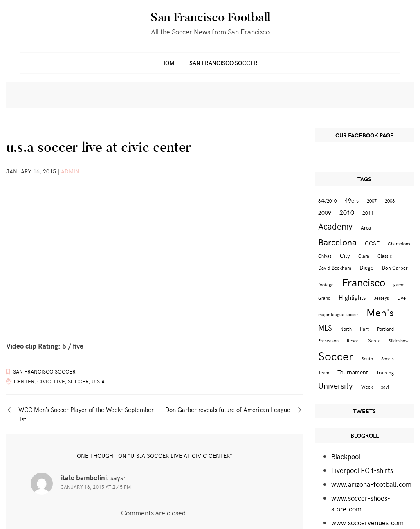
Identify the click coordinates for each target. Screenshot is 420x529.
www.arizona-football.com (371, 484)
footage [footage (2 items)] (326, 285)
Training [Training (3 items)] (385, 372)
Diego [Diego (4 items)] (367, 267)
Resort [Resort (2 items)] (353, 341)
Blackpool (346, 456)
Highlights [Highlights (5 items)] (352, 297)
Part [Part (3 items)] (364, 328)
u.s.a (98, 381)
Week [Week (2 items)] (367, 387)
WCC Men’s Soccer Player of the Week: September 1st (86, 414)
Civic (44, 381)
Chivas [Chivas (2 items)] (325, 256)
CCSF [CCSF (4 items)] (372, 243)
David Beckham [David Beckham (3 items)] (335, 267)
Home (170, 63)
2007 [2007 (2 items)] (372, 201)
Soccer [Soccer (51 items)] (336, 356)
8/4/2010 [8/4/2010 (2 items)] (327, 201)
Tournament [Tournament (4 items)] (353, 372)
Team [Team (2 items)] (324, 373)
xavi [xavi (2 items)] (385, 387)
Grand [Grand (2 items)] (324, 298)
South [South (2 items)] (367, 359)
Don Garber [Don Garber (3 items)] (395, 267)
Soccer (78, 381)
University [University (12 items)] (336, 385)
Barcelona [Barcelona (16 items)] (337, 242)
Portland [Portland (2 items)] (385, 329)
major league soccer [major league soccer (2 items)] (338, 314)
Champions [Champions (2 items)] (399, 244)
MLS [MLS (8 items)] (325, 328)
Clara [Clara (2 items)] (364, 256)
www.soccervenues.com (367, 522)
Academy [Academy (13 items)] (335, 226)
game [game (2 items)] (399, 285)
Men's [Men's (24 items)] (380, 312)
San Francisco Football (210, 17)
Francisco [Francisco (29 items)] (364, 282)
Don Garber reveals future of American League (228, 410)
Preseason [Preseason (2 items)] (328, 341)
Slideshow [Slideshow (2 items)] (399, 341)
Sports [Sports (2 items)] (387, 359)
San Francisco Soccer (223, 63)
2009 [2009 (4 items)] (325, 213)
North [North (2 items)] (346, 329)
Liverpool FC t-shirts (362, 470)
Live (60, 381)
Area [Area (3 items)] (366, 227)
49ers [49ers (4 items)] (352, 200)
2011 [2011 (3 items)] (368, 213)
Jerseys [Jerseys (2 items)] (381, 298)
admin (70, 171)
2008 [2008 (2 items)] (390, 201)
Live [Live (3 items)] (401, 298)
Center (24, 381)
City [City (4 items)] (345, 255)
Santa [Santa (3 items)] (374, 340)
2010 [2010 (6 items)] (347, 212)
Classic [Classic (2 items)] (385, 256)
